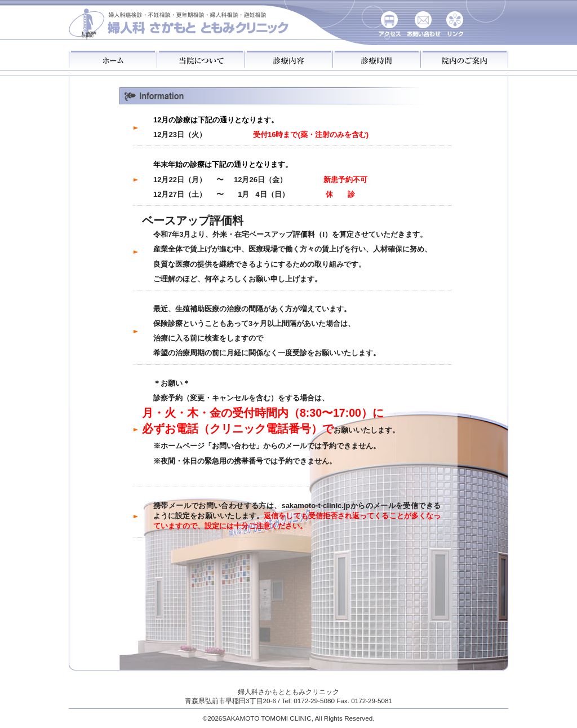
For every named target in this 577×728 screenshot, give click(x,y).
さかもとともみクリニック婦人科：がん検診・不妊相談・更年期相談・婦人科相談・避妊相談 (179, 21)
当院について (201, 59)
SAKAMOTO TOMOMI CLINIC (267, 718)
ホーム (113, 59)
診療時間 (376, 59)
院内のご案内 (464, 59)
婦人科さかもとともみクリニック (288, 692)
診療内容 (288, 59)
